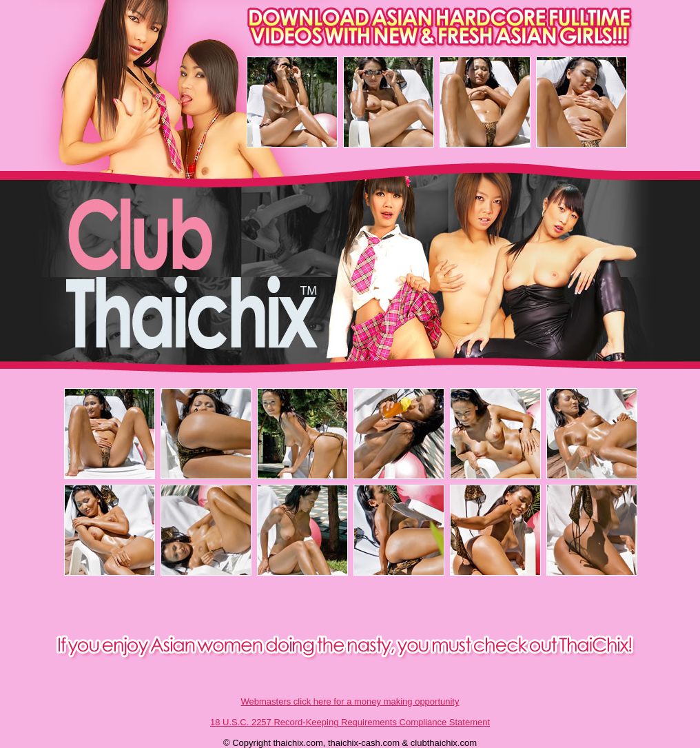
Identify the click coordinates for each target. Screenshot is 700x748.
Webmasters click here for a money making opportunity (350, 701)
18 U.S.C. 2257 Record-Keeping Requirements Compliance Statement (350, 722)
